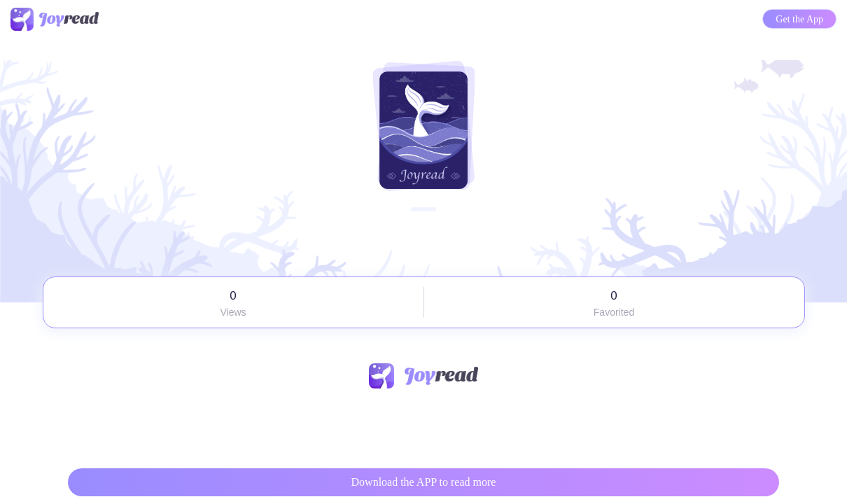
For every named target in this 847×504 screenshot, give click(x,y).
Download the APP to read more (424, 482)
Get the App (799, 19)
